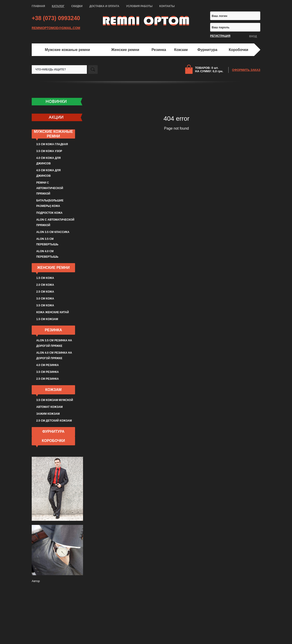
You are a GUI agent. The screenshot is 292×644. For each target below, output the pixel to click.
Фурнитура (207, 50)
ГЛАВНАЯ (38, 6)
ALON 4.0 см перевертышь (47, 254)
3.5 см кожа (45, 305)
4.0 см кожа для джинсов (48, 161)
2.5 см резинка (48, 379)
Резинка (159, 50)
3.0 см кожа (45, 299)
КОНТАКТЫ (167, 6)
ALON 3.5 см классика (53, 232)
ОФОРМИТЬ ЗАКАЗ (246, 70)
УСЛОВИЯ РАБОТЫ (139, 6)
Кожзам (181, 50)
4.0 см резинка (48, 365)
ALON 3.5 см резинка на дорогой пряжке (54, 343)
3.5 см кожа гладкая (52, 144)
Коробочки (239, 50)
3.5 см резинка (48, 372)
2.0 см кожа (45, 285)
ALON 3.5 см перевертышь (47, 242)
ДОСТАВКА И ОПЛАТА (104, 6)
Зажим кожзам (48, 414)
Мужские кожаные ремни (67, 50)
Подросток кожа (49, 213)
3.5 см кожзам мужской (55, 400)
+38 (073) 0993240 (56, 18)
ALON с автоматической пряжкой (55, 222)
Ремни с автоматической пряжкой (50, 188)
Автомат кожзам (50, 407)
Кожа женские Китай (53, 312)
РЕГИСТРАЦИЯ (220, 36)
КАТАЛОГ (58, 6)
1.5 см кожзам (47, 319)
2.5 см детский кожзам (54, 421)
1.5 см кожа (45, 278)
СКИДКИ (77, 6)
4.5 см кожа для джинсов (48, 173)
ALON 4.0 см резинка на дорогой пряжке (54, 355)
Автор (36, 581)
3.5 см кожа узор (49, 151)
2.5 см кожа (45, 292)
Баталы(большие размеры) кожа (50, 203)
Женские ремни (125, 50)
